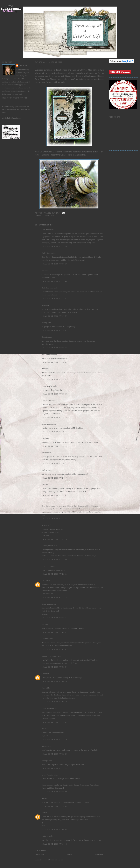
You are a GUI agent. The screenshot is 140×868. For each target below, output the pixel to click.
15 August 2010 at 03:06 (55, 667)
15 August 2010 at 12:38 (55, 754)
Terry (44, 502)
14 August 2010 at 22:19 (55, 597)
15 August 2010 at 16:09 (55, 792)
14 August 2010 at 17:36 (55, 246)
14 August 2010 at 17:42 (55, 299)
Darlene (45, 470)
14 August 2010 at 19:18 (55, 394)
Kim (43, 813)
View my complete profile (15, 98)
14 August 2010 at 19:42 (55, 446)
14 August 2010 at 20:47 (55, 478)
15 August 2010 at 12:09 (55, 722)
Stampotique (49, 216)
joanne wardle (47, 386)
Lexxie (44, 580)
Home (70, 854)
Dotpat (44, 337)
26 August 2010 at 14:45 (55, 844)
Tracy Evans (46, 401)
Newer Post (39, 854)
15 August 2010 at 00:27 (55, 632)
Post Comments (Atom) (55, 860)
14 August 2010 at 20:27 (55, 464)
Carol (44, 673)
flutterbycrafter (47, 288)
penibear (45, 836)
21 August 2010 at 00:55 (55, 830)
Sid (43, 624)
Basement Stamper (49, 656)
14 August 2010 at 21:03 (55, 495)
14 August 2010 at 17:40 (55, 281)
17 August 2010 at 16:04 (55, 806)
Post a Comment (41, 850)
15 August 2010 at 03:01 (55, 650)
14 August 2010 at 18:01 (55, 330)
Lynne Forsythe (47, 775)
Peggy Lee (46, 566)
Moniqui (45, 760)
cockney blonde (48, 546)
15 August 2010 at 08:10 (55, 702)
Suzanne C (46, 639)
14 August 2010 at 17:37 (55, 264)
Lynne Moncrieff (48, 708)
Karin (44, 746)
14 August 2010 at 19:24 (55, 417)
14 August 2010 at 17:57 (55, 316)
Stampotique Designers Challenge (79, 76)
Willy (44, 369)
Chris (44, 438)
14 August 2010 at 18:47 (55, 380)
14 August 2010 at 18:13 (55, 348)
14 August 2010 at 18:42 (55, 362)
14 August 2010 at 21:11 (55, 519)
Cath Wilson (46, 230)
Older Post (100, 854)
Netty (44, 305)
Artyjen (44, 525)
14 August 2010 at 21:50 (55, 560)
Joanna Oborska (48, 354)
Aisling (44, 323)
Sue (43, 270)
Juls (43, 798)
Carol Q (23, 66)
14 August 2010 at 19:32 (55, 432)
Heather (45, 453)
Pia (43, 729)
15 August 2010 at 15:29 (55, 768)
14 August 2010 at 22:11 (55, 574)
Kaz (43, 484)
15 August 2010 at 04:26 (55, 681)
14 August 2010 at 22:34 (55, 618)
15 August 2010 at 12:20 (55, 739)
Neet (43, 688)
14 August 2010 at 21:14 (55, 539)
